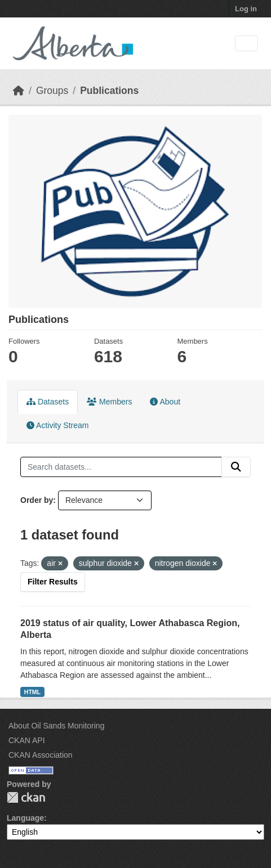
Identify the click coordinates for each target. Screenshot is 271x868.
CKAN (26, 797)
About (165, 402)
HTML (32, 692)
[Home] (19, 91)
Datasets (48, 402)
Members (109, 402)
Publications (109, 91)
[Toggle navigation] (246, 44)
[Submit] (236, 467)
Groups (52, 91)
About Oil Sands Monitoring (56, 726)
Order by (37, 500)
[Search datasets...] (121, 467)
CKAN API (27, 740)
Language (25, 818)
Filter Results (53, 582)
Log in (246, 9)
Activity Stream (57, 425)
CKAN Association (41, 755)
